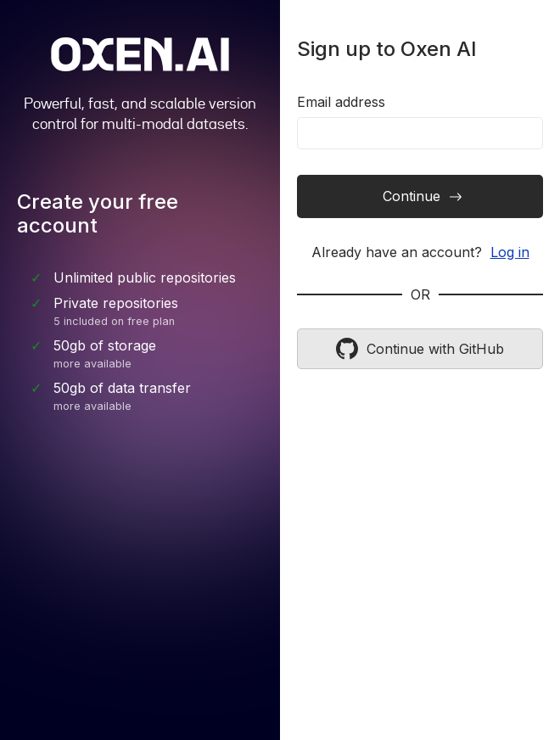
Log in (510, 252)
